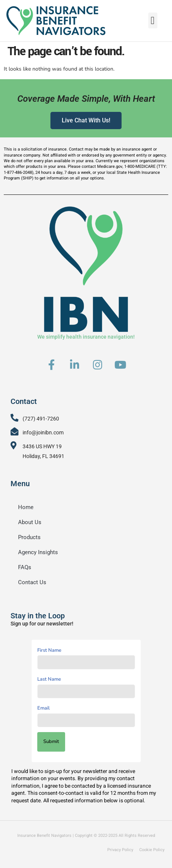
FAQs (25, 567)
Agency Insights (38, 552)
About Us (30, 522)
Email (43, 708)
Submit (51, 741)
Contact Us (32, 582)
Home (26, 507)
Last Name (49, 679)
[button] (153, 19)
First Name (49, 650)
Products (29, 537)
